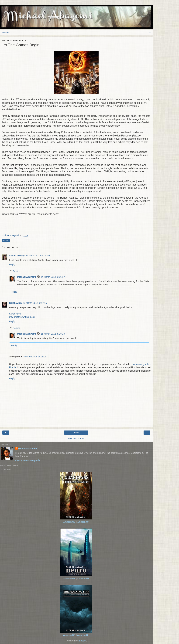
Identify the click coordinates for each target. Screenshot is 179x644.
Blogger (82, 641)
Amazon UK (83, 522)
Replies (17, 271)
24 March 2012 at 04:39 (38, 256)
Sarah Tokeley (17, 256)
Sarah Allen (15, 303)
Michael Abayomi (26, 277)
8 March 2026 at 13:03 (35, 357)
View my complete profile (28, 460)
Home (76, 433)
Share (6, 241)
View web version (76, 439)
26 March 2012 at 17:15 (35, 303)
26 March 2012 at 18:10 (53, 334)
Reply (12, 264)
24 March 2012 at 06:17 (53, 277)
